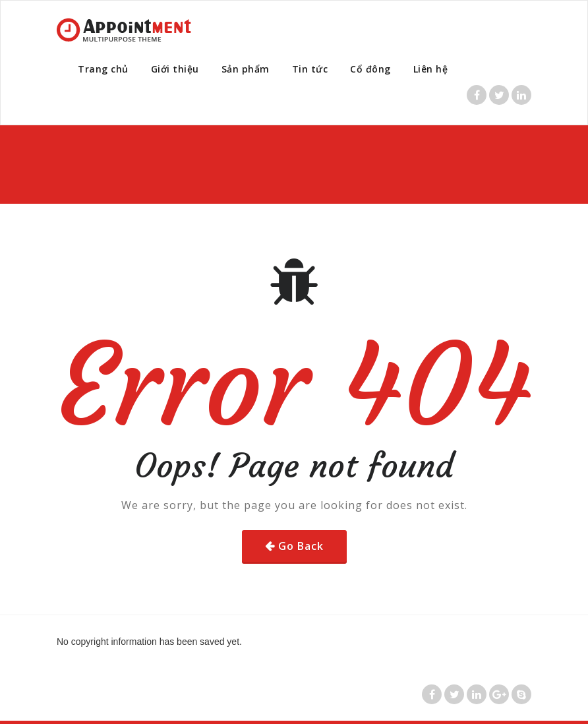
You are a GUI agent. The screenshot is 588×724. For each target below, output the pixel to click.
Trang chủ (103, 69)
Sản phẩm (246, 69)
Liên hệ (431, 69)
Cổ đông (370, 69)
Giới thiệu (175, 69)
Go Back (301, 546)
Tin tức (310, 69)
